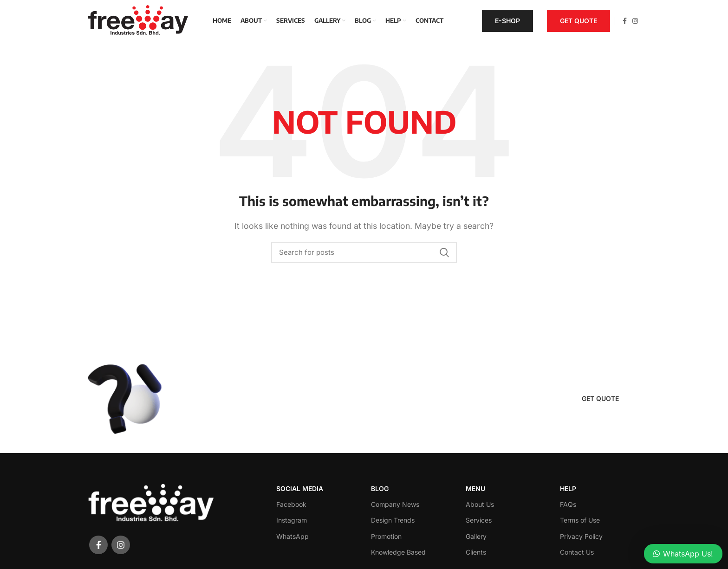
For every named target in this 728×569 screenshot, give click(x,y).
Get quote (578, 21)
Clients (476, 552)
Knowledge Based (398, 552)
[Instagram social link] (635, 21)
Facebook (291, 504)
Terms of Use (580, 520)
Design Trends (393, 520)
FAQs (568, 504)
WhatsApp (292, 536)
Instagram (292, 520)
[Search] (364, 252)
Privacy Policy (581, 536)
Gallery (476, 536)
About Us (480, 504)
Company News (395, 504)
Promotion (386, 536)
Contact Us (577, 552)
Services (479, 520)
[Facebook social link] (625, 21)
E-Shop (507, 21)
